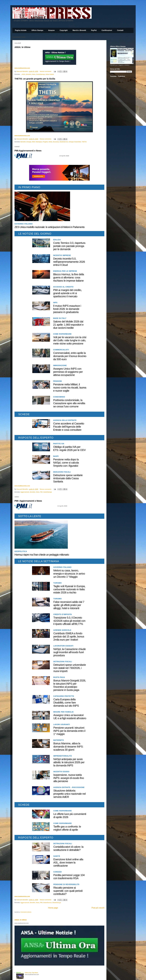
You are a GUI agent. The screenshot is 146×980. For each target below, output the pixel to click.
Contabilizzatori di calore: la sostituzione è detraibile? (68, 848)
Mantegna (39, 142)
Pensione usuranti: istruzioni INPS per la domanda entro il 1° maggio (69, 731)
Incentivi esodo (61, 772)
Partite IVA (59, 444)
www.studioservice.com (22, 68)
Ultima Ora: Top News (31, 973)
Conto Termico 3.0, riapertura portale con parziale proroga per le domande (69, 246)
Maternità (59, 740)
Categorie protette (64, 696)
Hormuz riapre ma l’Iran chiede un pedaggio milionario (42, 555)
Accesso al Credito (63, 287)
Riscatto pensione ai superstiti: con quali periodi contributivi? (68, 891)
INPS (55, 303)
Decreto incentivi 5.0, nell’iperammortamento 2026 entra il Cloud (69, 262)
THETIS (84, 142)
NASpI (56, 456)
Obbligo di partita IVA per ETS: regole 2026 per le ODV (69, 448)
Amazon (51, 30)
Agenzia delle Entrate (65, 420)
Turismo (57, 583)
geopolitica (21, 551)
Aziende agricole (62, 630)
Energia (29, 142)
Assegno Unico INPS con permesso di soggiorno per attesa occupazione (68, 372)
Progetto (45, 142)
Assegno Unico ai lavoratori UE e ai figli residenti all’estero (70, 717)
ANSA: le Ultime (22, 47)
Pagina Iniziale (21, 30)
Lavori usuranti (62, 724)
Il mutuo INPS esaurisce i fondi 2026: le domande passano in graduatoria (67, 309)
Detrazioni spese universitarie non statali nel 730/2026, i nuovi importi (70, 668)
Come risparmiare (62, 334)
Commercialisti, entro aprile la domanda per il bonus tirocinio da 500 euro (70, 356)
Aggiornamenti (25, 492)
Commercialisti (61, 350)
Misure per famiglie (64, 712)
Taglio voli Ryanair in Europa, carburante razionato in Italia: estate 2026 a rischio (69, 589)
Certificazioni (107, 30)
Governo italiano (24, 224)
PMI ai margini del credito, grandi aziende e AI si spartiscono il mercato (67, 293)
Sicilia (50, 142)
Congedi (58, 872)
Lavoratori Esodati (63, 646)
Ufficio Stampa (37, 30)
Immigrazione (60, 365)
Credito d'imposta (63, 614)
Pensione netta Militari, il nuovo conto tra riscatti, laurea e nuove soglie (70, 388)
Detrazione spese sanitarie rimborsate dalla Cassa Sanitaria (68, 478)
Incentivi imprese (62, 255)
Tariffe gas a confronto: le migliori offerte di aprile (67, 828)
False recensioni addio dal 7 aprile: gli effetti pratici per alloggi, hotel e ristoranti (69, 605)
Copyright (64, 30)
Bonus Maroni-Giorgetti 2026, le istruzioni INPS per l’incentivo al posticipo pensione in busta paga (70, 685)
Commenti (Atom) (26, 912)
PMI (41, 492)
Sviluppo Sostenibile (75, 142)
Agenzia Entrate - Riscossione (69, 787)
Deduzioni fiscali (62, 472)
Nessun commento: (46, 71)
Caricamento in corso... (19, 37)
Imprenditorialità (63, 756)
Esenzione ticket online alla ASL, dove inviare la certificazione (68, 862)
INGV (34, 142)
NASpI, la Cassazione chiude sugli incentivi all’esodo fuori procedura (70, 652)
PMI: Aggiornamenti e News (28, 501)
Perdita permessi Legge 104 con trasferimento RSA (69, 877)
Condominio (59, 397)
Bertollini (29, 74)
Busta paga (59, 677)
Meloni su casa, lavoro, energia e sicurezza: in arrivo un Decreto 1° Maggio (69, 574)
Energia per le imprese (65, 271)
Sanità (57, 856)
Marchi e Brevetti (79, 30)
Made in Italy (60, 318)
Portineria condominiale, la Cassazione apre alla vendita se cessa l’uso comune (69, 403)
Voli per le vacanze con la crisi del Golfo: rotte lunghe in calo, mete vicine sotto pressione (70, 340)
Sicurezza (56, 142)
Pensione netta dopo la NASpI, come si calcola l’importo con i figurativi (66, 463)
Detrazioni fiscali (63, 662)
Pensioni (57, 381)
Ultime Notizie (50, 74)
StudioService (64, 142)
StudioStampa (40, 74)
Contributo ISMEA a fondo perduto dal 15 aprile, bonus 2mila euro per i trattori (69, 636)
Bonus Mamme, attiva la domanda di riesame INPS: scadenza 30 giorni (68, 747)
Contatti (120, 30)
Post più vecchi (98, 908)
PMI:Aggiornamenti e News (28, 151)
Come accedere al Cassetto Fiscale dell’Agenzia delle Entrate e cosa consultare (69, 427)
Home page (53, 908)
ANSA (23, 74)
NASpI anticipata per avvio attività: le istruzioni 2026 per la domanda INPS (69, 762)
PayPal (94, 30)
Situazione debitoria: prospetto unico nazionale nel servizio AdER (70, 794)
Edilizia (57, 240)
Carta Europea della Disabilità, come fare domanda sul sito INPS (66, 703)
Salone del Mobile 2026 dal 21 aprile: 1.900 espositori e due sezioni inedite (68, 325)
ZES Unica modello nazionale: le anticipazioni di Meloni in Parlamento (50, 227)
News (34, 74)
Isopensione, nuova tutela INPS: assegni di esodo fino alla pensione (69, 778)
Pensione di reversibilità (66, 884)
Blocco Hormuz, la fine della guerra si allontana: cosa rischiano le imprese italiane (69, 277)
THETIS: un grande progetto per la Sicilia (35, 79)
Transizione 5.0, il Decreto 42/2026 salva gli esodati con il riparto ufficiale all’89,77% (69, 621)
